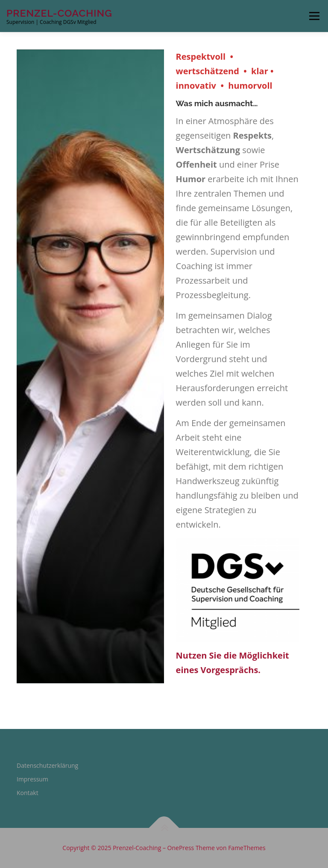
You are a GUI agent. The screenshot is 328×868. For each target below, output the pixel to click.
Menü (314, 16)
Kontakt (28, 793)
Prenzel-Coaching (59, 13)
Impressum (32, 779)
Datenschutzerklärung (47, 765)
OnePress (181, 848)
